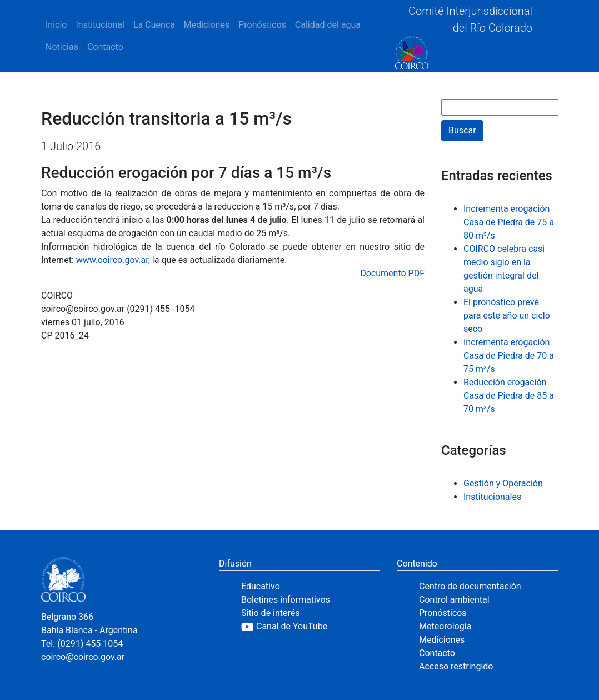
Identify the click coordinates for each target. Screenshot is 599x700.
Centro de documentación (470, 586)
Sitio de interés (271, 613)
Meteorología (445, 626)
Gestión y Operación (503, 483)
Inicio (56, 25)
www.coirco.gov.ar (112, 260)
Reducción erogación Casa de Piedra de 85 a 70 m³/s (509, 396)
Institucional (100, 25)
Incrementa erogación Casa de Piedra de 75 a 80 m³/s (509, 222)
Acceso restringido (456, 666)
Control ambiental (454, 600)
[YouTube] (311, 627)
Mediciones (207, 25)
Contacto (105, 47)
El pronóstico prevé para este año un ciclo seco (507, 316)
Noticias (62, 47)
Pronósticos (262, 25)
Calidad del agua (328, 25)
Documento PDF (392, 273)
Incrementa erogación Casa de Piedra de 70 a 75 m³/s (509, 356)
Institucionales (492, 497)
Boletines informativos (286, 600)
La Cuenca (154, 25)
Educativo (261, 586)
